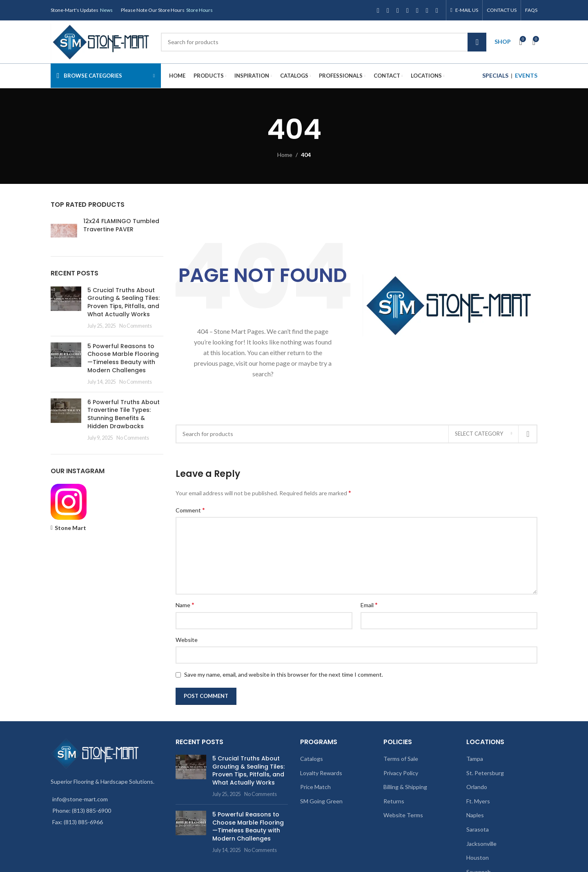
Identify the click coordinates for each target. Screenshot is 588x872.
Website (187, 640)
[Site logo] (102, 41)
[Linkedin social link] (427, 10)
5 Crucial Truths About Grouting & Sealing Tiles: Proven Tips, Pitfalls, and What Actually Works (124, 302)
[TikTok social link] (437, 10)
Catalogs (312, 759)
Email (369, 605)
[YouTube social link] (408, 10)
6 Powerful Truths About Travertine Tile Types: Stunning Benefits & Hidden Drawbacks (124, 414)
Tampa (475, 759)
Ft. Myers (478, 801)
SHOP (503, 41)
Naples (475, 815)
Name (185, 605)
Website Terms (403, 815)
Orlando (477, 787)
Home (285, 155)
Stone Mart (70, 528)
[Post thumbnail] (66, 308)
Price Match (315, 787)
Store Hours (199, 10)
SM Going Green (321, 801)
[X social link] (388, 10)
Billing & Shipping (405, 787)
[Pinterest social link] (417, 10)
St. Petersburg (485, 773)
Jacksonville (481, 844)
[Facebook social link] (378, 10)
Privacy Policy (401, 773)
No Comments (136, 326)
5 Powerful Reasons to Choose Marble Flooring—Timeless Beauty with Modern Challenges (123, 358)
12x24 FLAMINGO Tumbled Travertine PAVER (121, 225)
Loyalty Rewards (321, 773)
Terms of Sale (401, 759)
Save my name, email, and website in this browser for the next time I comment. (284, 674)
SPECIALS (495, 75)
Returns (394, 801)
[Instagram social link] (398, 10)
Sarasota (478, 829)
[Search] (324, 42)
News (106, 10)
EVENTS (526, 75)
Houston (478, 857)
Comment (190, 510)
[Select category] (483, 434)
